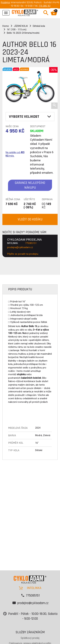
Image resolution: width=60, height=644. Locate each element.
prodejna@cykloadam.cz (20, 247)
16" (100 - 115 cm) (17, 30)
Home (6, 26)
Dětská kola (39, 26)
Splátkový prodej (30, 638)
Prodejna (5, 2)
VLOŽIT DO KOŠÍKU (30, 219)
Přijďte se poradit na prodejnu (23, 254)
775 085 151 (45, 6)
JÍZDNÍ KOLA (21, 26)
